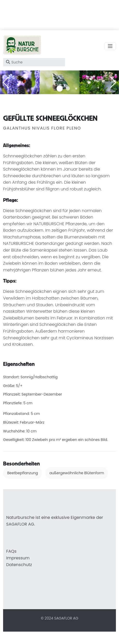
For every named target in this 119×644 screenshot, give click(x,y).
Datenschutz (19, 565)
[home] (22, 46)
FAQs (11, 551)
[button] (60, 88)
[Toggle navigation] (110, 46)
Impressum (18, 558)
